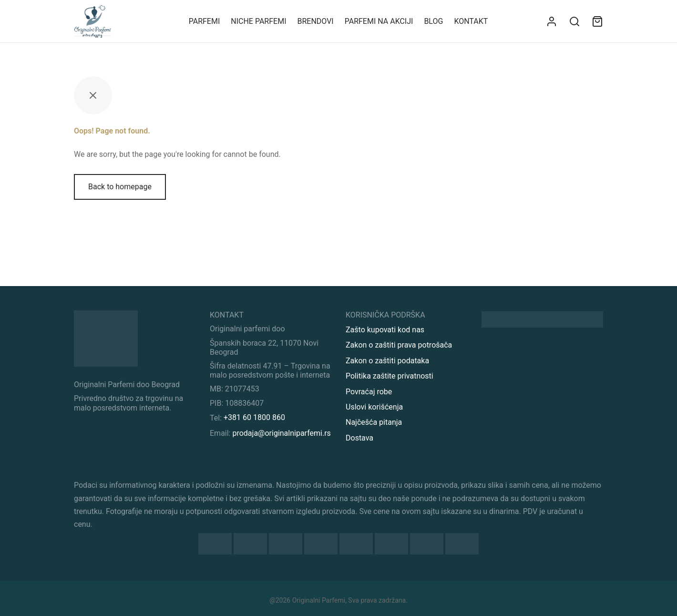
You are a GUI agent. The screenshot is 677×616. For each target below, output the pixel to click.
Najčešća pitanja (374, 422)
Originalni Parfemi (319, 600)
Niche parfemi (258, 21)
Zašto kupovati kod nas (385, 330)
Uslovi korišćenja (374, 407)
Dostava (359, 438)
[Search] (574, 21)
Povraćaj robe (369, 392)
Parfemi (205, 21)
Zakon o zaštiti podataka (387, 361)
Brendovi (315, 21)
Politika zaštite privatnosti (390, 376)
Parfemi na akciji (379, 21)
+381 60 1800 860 (254, 417)
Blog (433, 21)
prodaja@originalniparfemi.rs (281, 433)
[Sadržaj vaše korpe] (597, 21)
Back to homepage (120, 187)
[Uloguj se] (552, 21)
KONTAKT (471, 21)
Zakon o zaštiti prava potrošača (399, 345)
